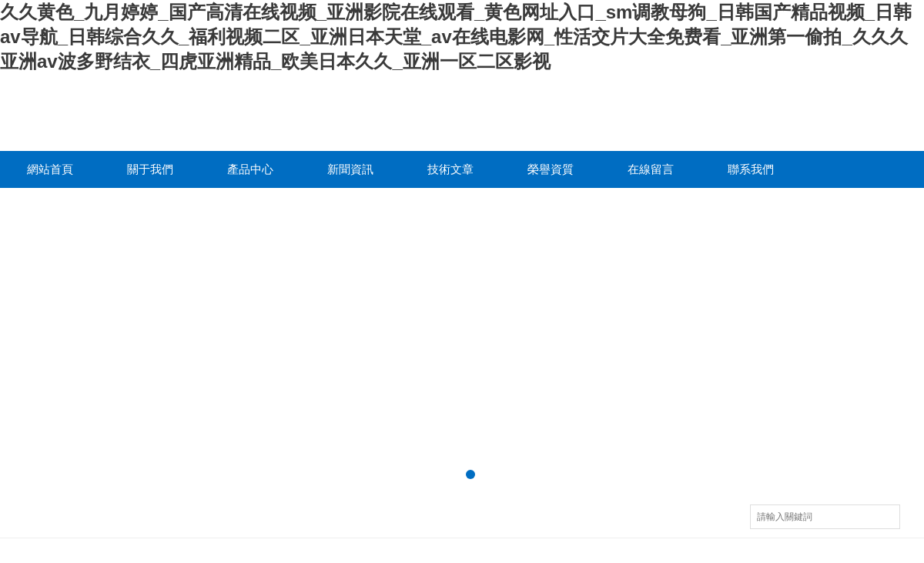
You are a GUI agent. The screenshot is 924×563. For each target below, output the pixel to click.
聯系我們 (751, 169)
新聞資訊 (350, 169)
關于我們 (150, 169)
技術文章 (450, 169)
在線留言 (651, 169)
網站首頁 (50, 169)
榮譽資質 (551, 169)
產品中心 (250, 169)
